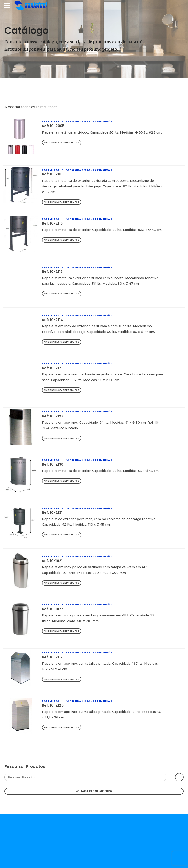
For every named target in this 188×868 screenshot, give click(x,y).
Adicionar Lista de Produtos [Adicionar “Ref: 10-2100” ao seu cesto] (62, 202)
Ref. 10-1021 (52, 561)
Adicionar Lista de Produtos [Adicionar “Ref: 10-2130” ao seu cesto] (62, 481)
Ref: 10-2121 (52, 368)
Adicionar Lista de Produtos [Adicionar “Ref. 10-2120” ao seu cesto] (62, 728)
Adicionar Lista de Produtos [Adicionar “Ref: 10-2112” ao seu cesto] (62, 294)
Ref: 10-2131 (52, 513)
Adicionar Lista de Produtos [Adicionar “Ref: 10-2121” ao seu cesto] (62, 391)
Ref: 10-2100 (53, 174)
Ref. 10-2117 (52, 657)
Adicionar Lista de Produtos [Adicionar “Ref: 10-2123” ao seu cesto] (62, 439)
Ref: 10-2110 (52, 224)
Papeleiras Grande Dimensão (89, 122)
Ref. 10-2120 (53, 706)
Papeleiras (51, 122)
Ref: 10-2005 (53, 126)
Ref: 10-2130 (53, 465)
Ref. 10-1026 (53, 609)
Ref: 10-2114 (52, 320)
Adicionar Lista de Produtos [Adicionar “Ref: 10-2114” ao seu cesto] (62, 342)
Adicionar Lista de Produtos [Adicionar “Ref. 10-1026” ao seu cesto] (62, 631)
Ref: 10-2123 (53, 416)
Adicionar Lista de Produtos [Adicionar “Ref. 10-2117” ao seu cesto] (62, 680)
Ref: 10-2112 (52, 272)
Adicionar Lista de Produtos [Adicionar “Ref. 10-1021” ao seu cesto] (62, 583)
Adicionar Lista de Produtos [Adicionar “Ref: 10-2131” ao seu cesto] (62, 535)
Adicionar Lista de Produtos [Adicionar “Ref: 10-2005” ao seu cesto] (62, 143)
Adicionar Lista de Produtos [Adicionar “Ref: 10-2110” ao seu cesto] (62, 240)
